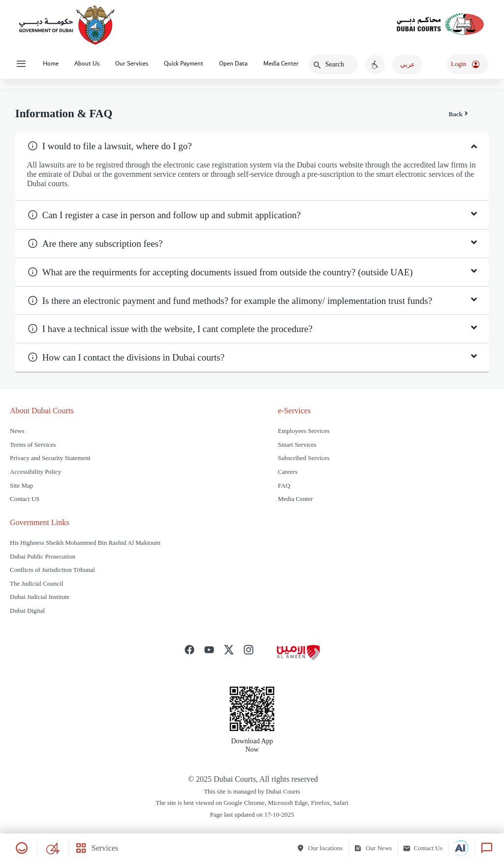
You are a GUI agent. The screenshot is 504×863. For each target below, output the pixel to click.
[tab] (252, 146)
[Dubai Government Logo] (67, 25)
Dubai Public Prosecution (43, 556)
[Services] (94, 848)
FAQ (284, 485)
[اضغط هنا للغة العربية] (408, 65)
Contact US (25, 499)
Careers (288, 472)
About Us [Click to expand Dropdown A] (87, 64)
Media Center (296, 499)
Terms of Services (33, 445)
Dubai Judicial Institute (40, 597)
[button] (249, 146)
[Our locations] (322, 848)
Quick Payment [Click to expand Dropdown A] (184, 64)
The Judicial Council (36, 583)
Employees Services (304, 431)
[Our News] (376, 848)
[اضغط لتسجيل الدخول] (468, 64)
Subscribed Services (304, 458)
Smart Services (297, 445)
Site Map (21, 485)
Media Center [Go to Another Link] (281, 64)
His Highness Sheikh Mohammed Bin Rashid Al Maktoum (85, 543)
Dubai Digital (27, 611)
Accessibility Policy (35, 472)
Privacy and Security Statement (50, 458)
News (17, 431)
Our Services (132, 64)
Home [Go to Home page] (51, 64)
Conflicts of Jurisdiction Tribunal (53, 570)
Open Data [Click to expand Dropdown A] (233, 64)
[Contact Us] (426, 848)
